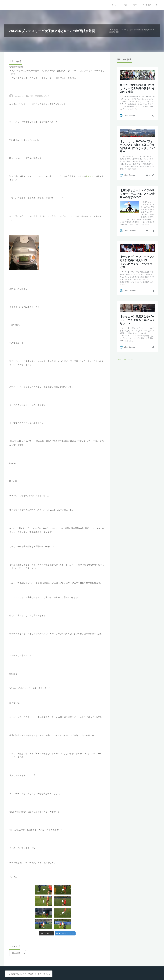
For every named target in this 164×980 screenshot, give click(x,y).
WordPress (154, 970)
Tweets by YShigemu (126, 359)
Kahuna (144, 970)
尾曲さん (90, 176)
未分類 (116, 30)
